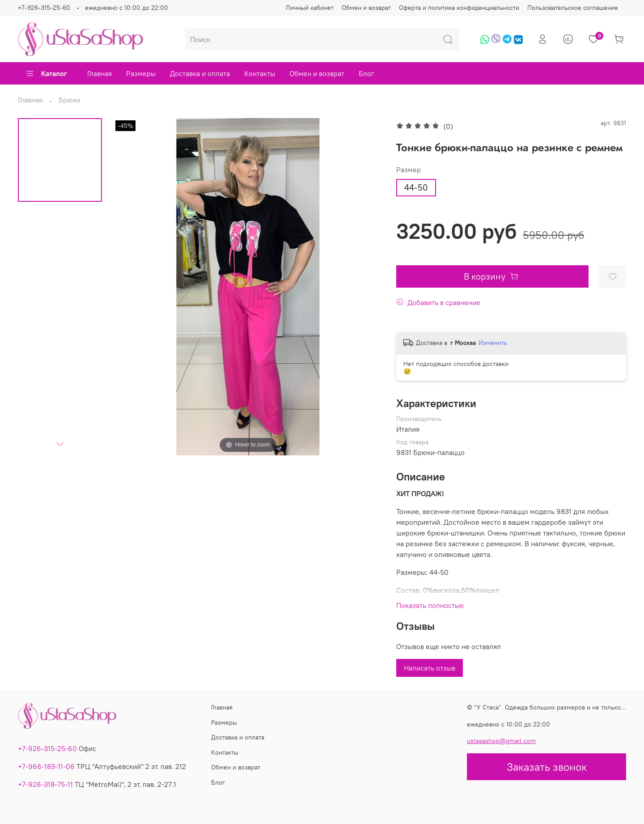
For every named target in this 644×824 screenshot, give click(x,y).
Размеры (141, 73)
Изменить (493, 343)
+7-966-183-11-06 (46, 766)
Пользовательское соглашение (573, 8)
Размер (409, 170)
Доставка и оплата (200, 73)
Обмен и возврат (366, 8)
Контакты (260, 73)
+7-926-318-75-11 (45, 784)
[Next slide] (60, 444)
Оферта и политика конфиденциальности (459, 8)
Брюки (69, 100)
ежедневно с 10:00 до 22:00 (127, 8)
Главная (100, 73)
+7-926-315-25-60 (44, 8)
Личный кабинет (310, 8)
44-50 (416, 187)
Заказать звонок (547, 767)
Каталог (46, 73)
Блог (366, 73)
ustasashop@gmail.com (501, 741)
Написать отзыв (430, 668)
